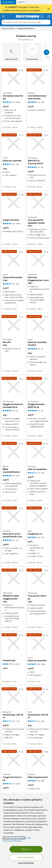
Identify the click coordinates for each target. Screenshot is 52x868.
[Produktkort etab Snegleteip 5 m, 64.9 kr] (39, 517)
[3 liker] (46, 135)
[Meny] (3, 16)
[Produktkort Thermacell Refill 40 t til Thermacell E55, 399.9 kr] (39, 144)
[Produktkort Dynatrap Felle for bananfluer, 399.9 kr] (39, 452)
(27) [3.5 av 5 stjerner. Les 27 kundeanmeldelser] (18, 164)
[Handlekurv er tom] (49, 16)
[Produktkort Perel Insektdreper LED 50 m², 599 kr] (39, 698)
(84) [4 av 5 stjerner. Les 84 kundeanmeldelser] (43, 781)
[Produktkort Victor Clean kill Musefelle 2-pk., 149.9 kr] (14, 260)
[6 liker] (21, 379)
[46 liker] (46, 689)
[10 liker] (21, 444)
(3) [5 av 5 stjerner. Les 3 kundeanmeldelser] (42, 349)
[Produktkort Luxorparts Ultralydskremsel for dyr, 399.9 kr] (14, 79)
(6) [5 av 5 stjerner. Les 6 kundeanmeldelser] (42, 411)
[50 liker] (46, 70)
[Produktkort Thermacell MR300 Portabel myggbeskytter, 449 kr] (14, 579)
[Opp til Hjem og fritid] (11, 52)
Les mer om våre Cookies (14, 838)
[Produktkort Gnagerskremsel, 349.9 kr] (14, 203)
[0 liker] (46, 195)
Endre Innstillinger (26, 863)
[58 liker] (21, 195)
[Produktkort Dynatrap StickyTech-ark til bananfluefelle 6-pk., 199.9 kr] (14, 517)
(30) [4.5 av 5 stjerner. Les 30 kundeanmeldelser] (18, 476)
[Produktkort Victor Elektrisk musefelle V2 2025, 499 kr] (39, 325)
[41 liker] (21, 752)
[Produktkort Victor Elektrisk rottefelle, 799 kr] (14, 144)
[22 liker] (21, 70)
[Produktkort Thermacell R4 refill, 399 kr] (14, 325)
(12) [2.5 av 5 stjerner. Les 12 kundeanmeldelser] (43, 473)
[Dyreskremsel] (32, 52)
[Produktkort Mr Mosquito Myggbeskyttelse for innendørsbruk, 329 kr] (14, 387)
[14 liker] (46, 444)
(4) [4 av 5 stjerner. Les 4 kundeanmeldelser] (17, 411)
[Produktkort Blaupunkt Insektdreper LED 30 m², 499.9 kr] (14, 698)
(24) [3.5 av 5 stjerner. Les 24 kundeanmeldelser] (18, 284)
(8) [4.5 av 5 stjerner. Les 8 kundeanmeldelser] (42, 167)
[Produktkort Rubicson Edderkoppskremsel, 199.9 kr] (39, 760)
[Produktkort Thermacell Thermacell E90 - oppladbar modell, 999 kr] (39, 203)
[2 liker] (21, 508)
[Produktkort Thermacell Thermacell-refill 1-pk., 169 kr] (39, 579)
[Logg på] (42, 16)
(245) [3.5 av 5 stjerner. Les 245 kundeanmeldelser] (18, 102)
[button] (32, 39)
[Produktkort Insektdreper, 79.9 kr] (14, 643)
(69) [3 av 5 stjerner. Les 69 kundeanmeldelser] (18, 664)
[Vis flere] (46, 52)
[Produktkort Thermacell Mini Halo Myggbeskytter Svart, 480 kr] (39, 260)
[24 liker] (46, 635)
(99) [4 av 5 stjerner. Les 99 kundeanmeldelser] (43, 102)
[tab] (8, 2)
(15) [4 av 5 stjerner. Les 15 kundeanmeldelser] (43, 537)
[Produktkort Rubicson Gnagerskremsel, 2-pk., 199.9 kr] (14, 760)
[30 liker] (21, 689)
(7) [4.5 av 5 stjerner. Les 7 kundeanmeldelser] (17, 540)
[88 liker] (46, 752)
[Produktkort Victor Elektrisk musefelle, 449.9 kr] (39, 643)
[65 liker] (21, 635)
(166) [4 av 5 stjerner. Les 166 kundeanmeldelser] (18, 224)
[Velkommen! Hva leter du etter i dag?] (28, 22)
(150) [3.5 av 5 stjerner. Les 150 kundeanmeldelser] (18, 784)
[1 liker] (21, 252)
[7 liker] (21, 135)
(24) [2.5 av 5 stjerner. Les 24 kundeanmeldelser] (43, 721)
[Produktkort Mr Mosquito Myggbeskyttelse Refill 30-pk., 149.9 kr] (39, 387)
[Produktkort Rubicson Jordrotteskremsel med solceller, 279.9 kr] (39, 79)
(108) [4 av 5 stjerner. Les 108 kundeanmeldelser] (43, 664)
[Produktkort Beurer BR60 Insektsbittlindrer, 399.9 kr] (14, 452)
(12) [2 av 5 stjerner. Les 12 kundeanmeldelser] (18, 721)
